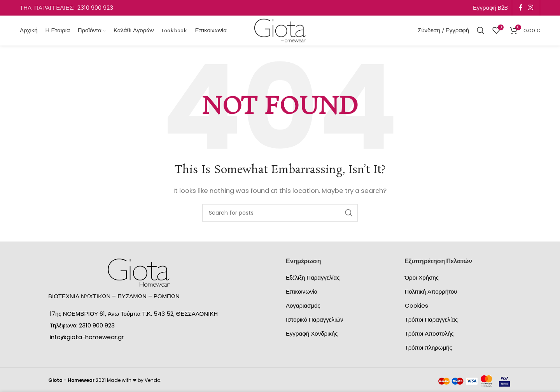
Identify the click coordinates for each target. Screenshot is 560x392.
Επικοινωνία (302, 293)
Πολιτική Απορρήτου (431, 293)
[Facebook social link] (521, 8)
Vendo (152, 381)
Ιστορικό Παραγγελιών (314, 321)
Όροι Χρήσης (422, 279)
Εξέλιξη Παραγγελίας (313, 279)
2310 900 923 (95, 8)
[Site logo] (280, 31)
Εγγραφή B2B (490, 8)
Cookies (416, 307)
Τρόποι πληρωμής (429, 349)
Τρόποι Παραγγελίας (431, 321)
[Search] (481, 31)
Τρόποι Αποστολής (429, 335)
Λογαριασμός (303, 307)
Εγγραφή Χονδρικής (312, 335)
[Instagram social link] (531, 8)
